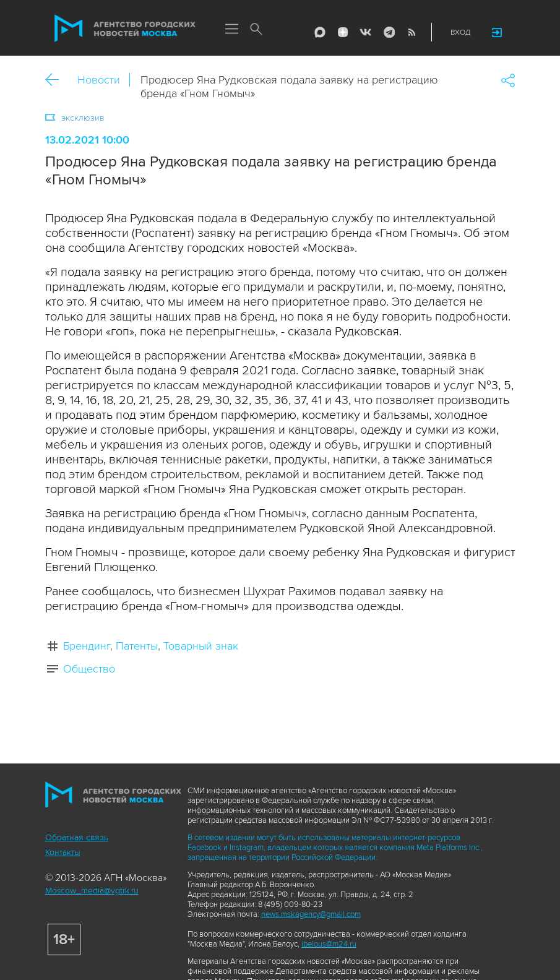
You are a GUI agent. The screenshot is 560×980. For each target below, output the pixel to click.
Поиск (257, 30)
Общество (89, 669)
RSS (411, 32)
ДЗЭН (343, 32)
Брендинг (87, 646)
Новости (99, 80)
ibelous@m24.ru (329, 944)
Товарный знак (201, 646)
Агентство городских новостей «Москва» (125, 28)
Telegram (389, 32)
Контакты (63, 852)
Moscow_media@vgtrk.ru (92, 891)
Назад (57, 80)
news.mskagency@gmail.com (311, 914)
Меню (232, 30)
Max (320, 32)
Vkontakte (366, 32)
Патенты (137, 646)
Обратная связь (77, 837)
